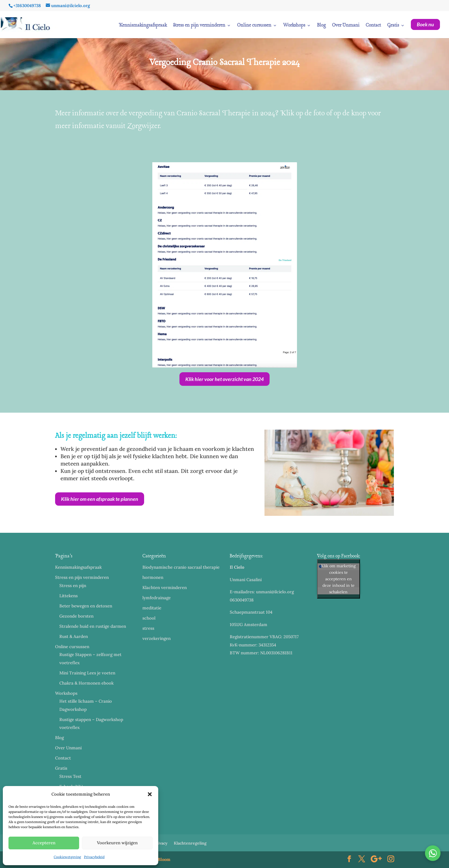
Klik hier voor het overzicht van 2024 (224, 379)
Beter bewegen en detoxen (86, 606)
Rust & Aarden (74, 636)
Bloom (164, 859)
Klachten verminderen (165, 587)
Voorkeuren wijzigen (117, 843)
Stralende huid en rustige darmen (93, 626)
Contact (373, 26)
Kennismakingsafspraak (143, 26)
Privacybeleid (94, 857)
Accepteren (44, 843)
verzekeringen (157, 638)
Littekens (69, 596)
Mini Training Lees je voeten (87, 673)
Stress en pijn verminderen (199, 26)
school (149, 618)
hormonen (153, 577)
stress (148, 628)
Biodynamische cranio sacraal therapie (181, 567)
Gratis (393, 26)
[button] (150, 794)
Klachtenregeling (190, 843)
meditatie (152, 608)
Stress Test (70, 776)
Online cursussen (254, 26)
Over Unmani (346, 26)
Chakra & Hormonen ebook (86, 683)
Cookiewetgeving (67, 857)
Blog (321, 26)
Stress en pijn (73, 585)
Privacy (161, 843)
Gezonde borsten (76, 616)
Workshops (294, 26)
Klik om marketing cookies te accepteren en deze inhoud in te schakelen (338, 579)
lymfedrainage (157, 598)
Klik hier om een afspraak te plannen (100, 499)
